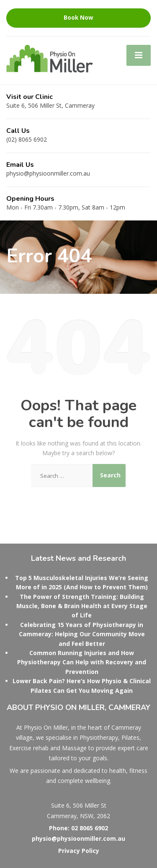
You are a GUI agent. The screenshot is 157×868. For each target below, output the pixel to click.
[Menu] (139, 55)
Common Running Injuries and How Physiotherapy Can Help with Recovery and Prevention (82, 662)
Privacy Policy (79, 851)
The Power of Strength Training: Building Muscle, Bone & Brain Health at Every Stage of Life (82, 606)
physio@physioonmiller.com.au (78, 838)
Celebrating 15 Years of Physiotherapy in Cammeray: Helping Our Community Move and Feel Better (82, 634)
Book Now (78, 18)
